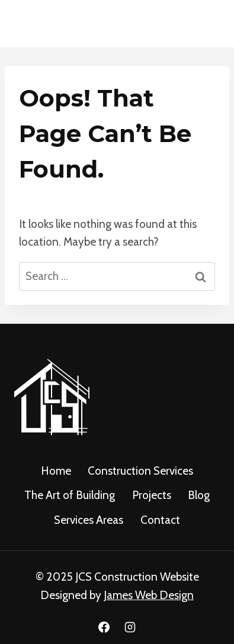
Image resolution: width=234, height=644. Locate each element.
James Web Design (149, 595)
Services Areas (89, 520)
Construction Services (140, 471)
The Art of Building (70, 495)
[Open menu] (206, 23)
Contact (160, 520)
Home (56, 471)
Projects (152, 495)
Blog (199, 495)
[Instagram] (130, 627)
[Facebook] (104, 627)
